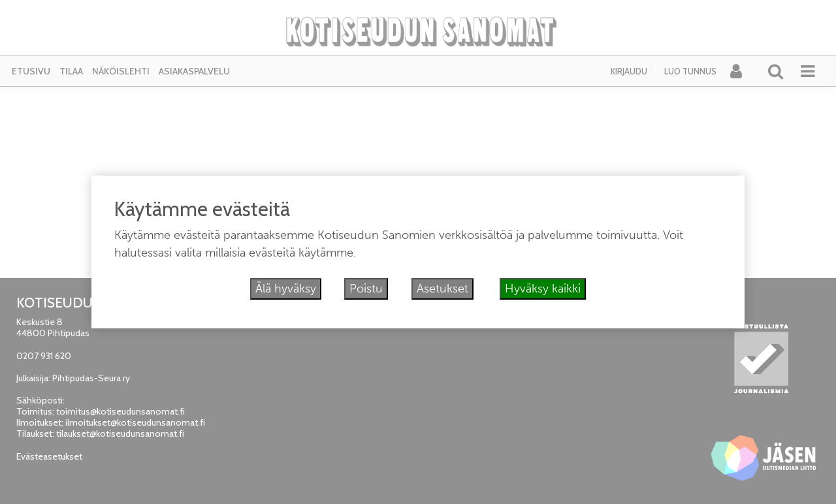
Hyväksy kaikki (543, 289)
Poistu (366, 289)
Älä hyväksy (286, 289)
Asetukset (442, 289)
